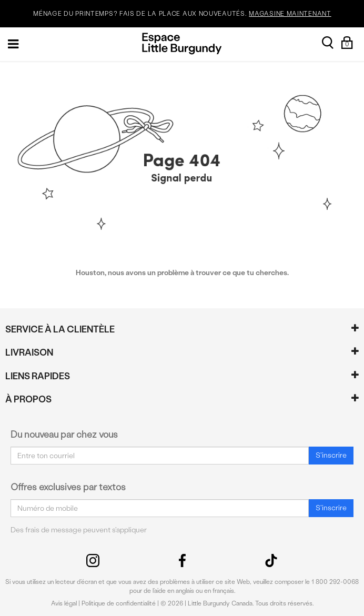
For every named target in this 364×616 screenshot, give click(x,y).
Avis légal (64, 603)
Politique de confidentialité (119, 603)
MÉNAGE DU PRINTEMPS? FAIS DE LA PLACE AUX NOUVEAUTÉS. (182, 14)
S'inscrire (331, 455)
